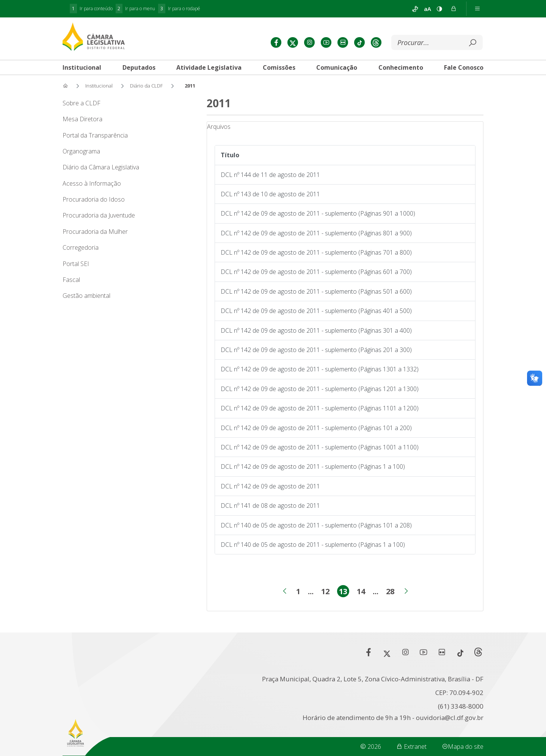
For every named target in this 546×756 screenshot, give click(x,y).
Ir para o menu (136, 9)
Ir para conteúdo (91, 9)
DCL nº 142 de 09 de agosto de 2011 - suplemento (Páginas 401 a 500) (316, 311)
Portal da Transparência (95, 135)
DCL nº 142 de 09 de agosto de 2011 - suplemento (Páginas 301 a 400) (316, 330)
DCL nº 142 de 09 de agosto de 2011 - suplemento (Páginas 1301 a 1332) (320, 369)
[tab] (82, 67)
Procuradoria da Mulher (95, 232)
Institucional (82, 67)
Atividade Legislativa (209, 67)
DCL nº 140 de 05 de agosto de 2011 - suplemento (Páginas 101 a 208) (316, 525)
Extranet (411, 747)
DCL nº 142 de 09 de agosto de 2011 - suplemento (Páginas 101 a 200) (316, 428)
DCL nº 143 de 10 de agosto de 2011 (270, 194)
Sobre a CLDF (82, 103)
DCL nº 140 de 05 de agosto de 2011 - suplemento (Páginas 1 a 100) (313, 545)
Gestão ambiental (86, 296)
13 (344, 592)
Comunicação (337, 67)
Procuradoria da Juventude (99, 215)
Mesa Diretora (82, 119)
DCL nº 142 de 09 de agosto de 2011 (270, 486)
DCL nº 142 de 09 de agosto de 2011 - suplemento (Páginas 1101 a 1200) (320, 408)
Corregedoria (81, 247)
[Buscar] (431, 43)
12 (325, 592)
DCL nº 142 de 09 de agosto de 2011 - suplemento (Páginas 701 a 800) (316, 252)
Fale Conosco (464, 67)
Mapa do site (463, 747)
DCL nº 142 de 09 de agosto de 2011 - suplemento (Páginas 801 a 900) (316, 233)
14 (361, 592)
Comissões (279, 67)
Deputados (139, 67)
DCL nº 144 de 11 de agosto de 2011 (270, 175)
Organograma (81, 151)
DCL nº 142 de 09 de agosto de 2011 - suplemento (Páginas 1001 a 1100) (320, 447)
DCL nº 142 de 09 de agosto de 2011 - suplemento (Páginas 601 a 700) (316, 272)
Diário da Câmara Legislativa (101, 167)
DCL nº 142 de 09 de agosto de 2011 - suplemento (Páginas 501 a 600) (316, 291)
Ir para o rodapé (179, 9)
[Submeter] (472, 43)
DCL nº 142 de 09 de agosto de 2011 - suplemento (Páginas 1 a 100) (313, 466)
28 (390, 592)
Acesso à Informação (92, 183)
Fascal (71, 280)
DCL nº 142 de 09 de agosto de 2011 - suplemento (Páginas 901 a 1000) (318, 213)
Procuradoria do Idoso (94, 199)
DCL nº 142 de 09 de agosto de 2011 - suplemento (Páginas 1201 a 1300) (320, 389)
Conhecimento (401, 67)
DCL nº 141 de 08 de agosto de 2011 (270, 506)
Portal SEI (76, 264)
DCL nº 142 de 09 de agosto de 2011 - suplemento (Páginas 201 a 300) (316, 350)
